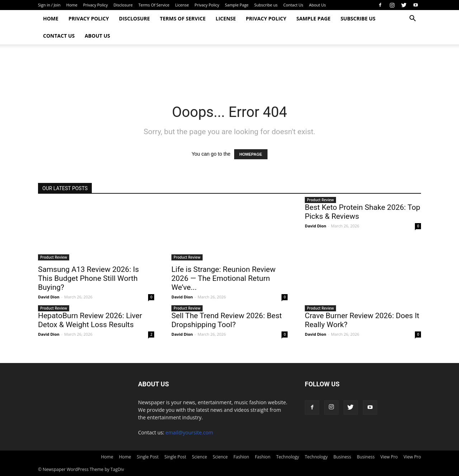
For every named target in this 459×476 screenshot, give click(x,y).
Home (72, 5)
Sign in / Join (49, 5)
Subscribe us (266, 5)
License (182, 5)
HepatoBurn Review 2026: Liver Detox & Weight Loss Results (90, 320)
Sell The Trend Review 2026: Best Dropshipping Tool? (227, 320)
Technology (288, 457)
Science (199, 457)
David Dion (49, 297)
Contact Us (293, 5)
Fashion (241, 457)
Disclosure (123, 5)
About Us (318, 5)
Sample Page (237, 5)
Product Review (54, 257)
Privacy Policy (96, 5)
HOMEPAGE (251, 154)
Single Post (148, 457)
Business (342, 457)
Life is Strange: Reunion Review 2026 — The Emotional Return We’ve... (224, 278)
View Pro (389, 457)
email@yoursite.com (190, 432)
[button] (412, 19)
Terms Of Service (154, 5)
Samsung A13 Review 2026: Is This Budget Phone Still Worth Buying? (88, 278)
